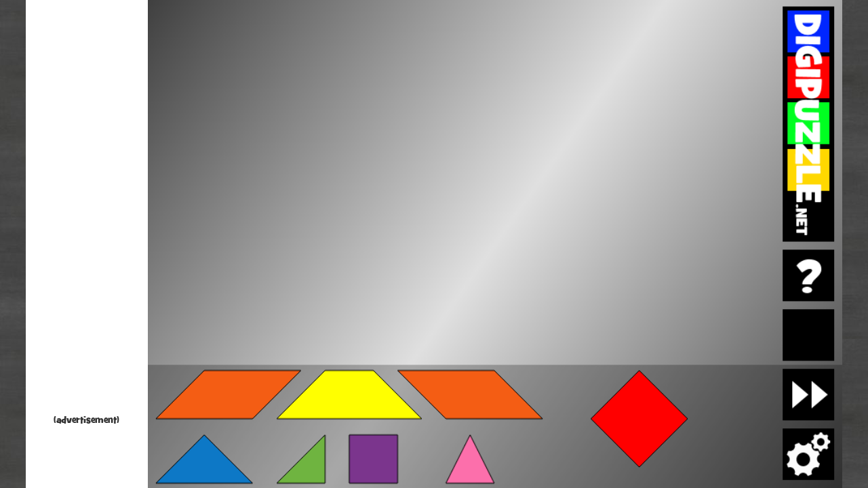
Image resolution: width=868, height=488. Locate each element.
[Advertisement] (87, 210)
